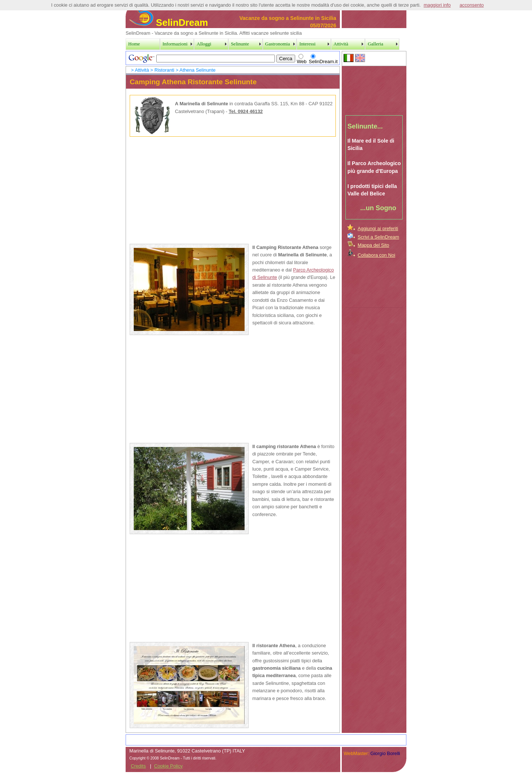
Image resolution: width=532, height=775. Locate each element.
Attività (142, 70)
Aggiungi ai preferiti (378, 228)
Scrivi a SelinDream (378, 237)
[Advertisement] (374, 88)
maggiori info (437, 5)
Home (134, 44)
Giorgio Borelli (385, 753)
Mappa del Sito (373, 245)
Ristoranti (164, 70)
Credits (138, 766)
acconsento (472, 5)
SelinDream (169, 23)
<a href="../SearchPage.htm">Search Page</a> (233, 58)
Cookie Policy (168, 766)
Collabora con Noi (376, 255)
